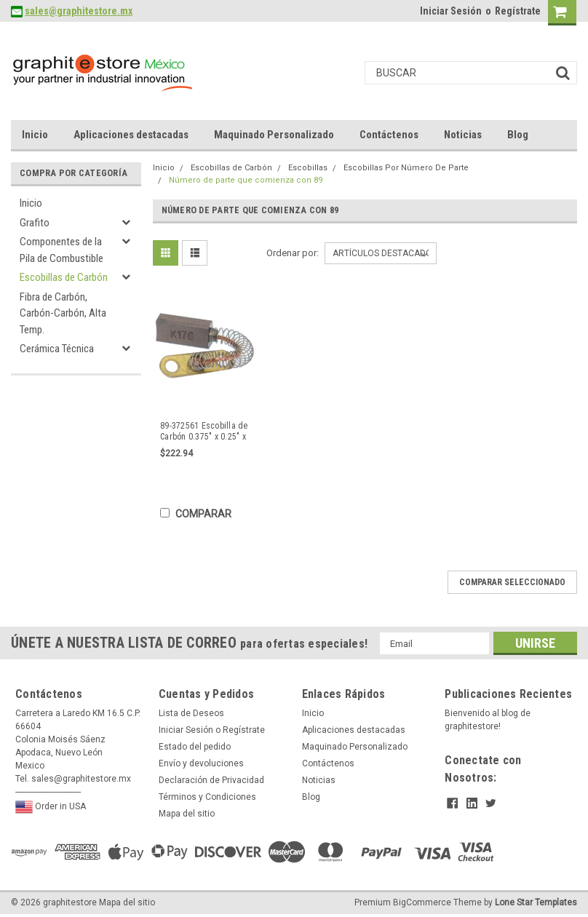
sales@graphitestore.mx (79, 11)
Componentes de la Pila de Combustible (61, 250)
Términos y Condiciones (207, 797)
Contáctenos (389, 135)
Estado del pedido (195, 747)
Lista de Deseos (191, 713)
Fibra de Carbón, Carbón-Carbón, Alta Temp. (63, 313)
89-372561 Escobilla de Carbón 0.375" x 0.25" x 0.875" (204, 432)
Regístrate (518, 11)
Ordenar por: (293, 253)
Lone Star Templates (536, 902)
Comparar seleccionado (512, 582)
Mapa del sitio (187, 814)
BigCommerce (422, 902)
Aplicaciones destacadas (131, 135)
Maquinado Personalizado (274, 135)
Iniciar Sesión (451, 11)
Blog (518, 135)
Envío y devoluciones (201, 763)
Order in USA (51, 807)
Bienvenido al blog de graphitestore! (488, 720)
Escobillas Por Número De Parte (406, 168)
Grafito (35, 223)
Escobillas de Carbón (64, 277)
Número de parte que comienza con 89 (246, 180)
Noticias (463, 135)
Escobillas (308, 168)
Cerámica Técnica (57, 349)
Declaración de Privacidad (211, 780)
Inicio (35, 135)
